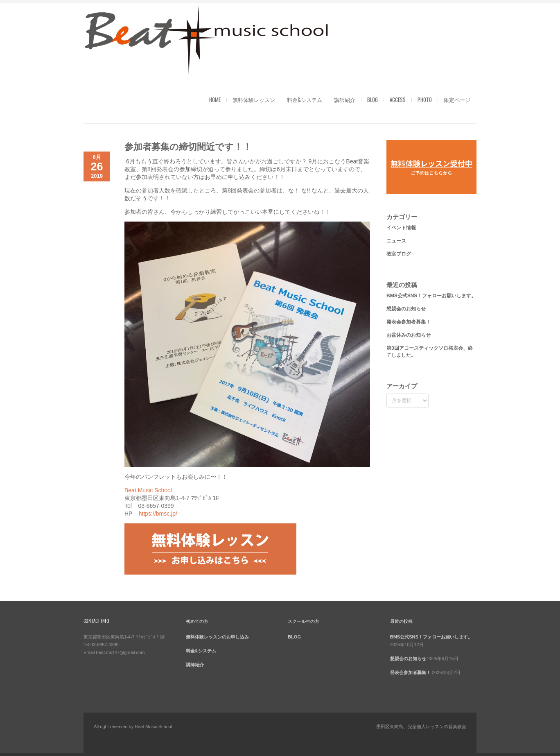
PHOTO (425, 100)
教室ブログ (399, 254)
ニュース (396, 241)
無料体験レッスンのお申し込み (217, 637)
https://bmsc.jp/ (158, 514)
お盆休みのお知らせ (409, 335)
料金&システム (305, 100)
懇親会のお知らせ (406, 309)
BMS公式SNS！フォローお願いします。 (431, 296)
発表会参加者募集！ (409, 322)
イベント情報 (401, 228)
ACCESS (398, 100)
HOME (215, 100)
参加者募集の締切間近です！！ (188, 146)
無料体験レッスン (254, 100)
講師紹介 (345, 100)
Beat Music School (148, 490)
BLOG (373, 100)
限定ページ (457, 100)
